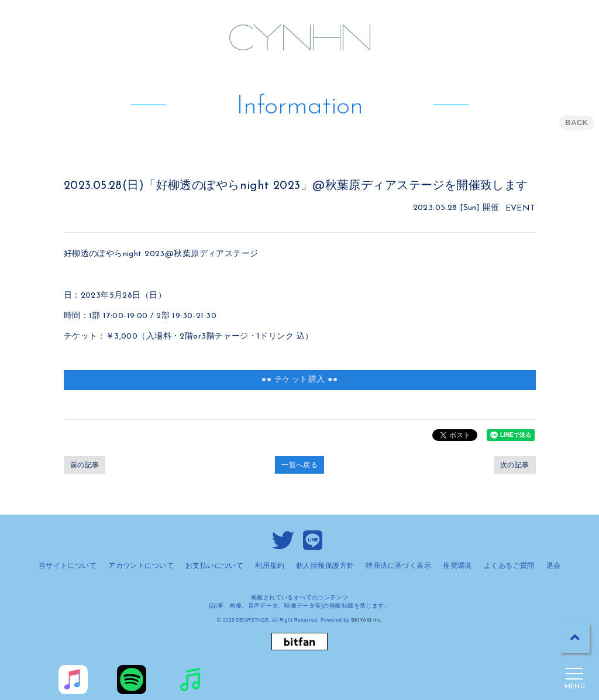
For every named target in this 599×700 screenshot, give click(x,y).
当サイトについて (68, 565)
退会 (554, 565)
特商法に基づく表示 (398, 565)
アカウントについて (141, 565)
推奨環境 (457, 565)
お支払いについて (214, 565)
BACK (576, 123)
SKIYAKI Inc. (367, 620)
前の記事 (85, 465)
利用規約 (270, 565)
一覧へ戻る (299, 465)
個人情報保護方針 (325, 565)
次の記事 (515, 465)
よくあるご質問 (509, 565)
